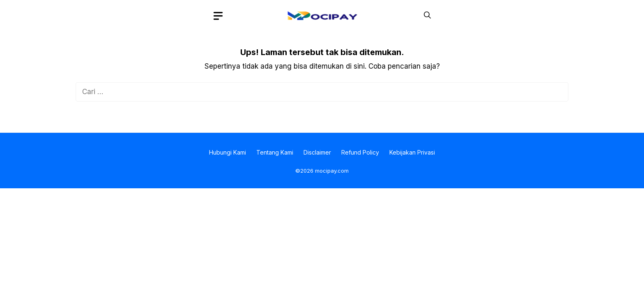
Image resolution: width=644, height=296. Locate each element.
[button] (427, 15)
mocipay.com (332, 171)
